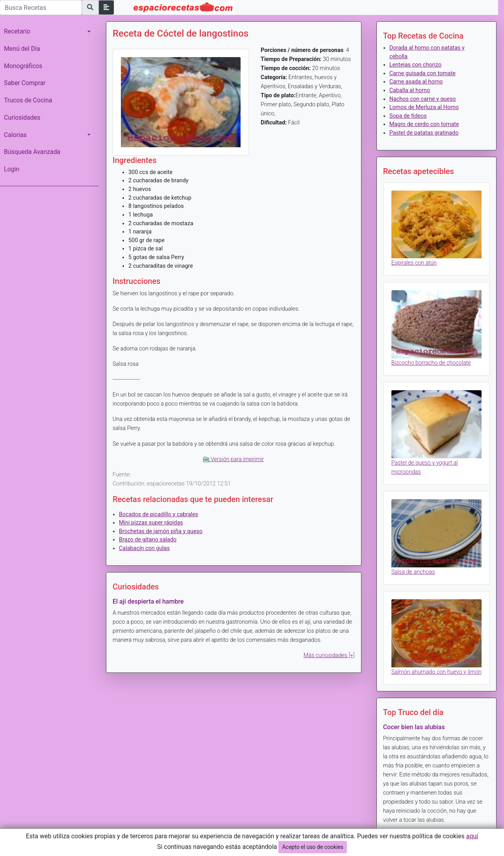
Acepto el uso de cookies (313, 847)
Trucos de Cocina (28, 100)
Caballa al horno (410, 90)
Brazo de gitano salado (148, 540)
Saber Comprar (25, 83)
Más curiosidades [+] (329, 655)
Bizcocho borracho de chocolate (431, 363)
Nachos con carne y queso (423, 99)
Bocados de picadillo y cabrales (158, 514)
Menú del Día (22, 49)
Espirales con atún (414, 263)
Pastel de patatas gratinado (424, 133)
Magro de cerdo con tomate (424, 124)
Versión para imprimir (233, 459)
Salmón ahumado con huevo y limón (436, 672)
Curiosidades (22, 118)
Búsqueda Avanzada (32, 152)
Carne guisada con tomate (422, 73)
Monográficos (23, 66)
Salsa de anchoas (413, 572)
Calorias (15, 135)
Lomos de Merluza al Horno (424, 107)
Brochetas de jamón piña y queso (161, 531)
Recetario (17, 31)
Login (12, 169)
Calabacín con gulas (144, 548)
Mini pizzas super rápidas (151, 523)
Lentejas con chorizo (415, 65)
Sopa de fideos (408, 116)
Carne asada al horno (416, 82)
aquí (472, 836)
